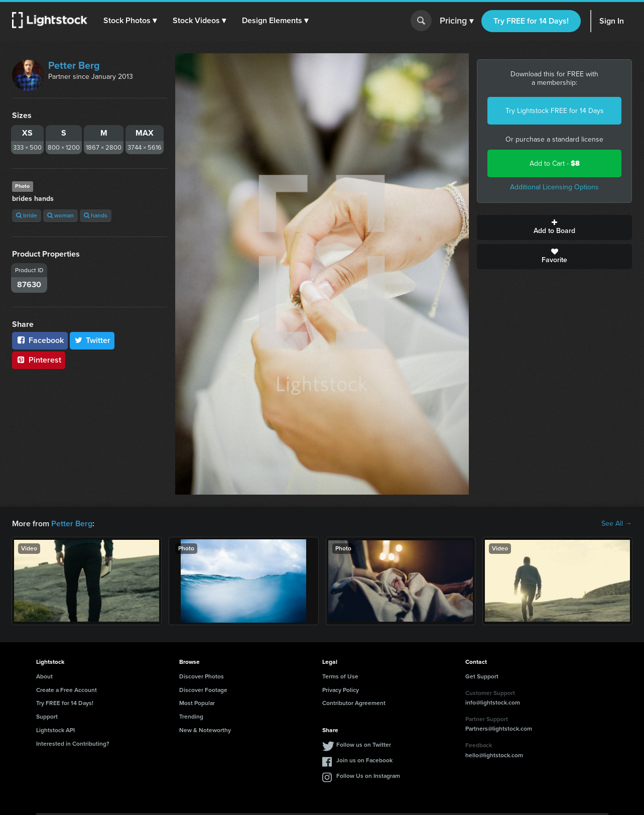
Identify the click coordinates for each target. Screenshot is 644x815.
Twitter (92, 340)
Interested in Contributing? (73, 744)
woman (60, 215)
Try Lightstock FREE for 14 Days (555, 111)
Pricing (457, 21)
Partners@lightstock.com (499, 729)
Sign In (612, 21)
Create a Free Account (67, 690)
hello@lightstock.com (494, 755)
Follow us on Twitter (364, 745)
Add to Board (554, 227)
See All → (617, 524)
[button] (130, 21)
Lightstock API (55, 730)
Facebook (40, 340)
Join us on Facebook (364, 760)
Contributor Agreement (354, 703)
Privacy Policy (341, 690)
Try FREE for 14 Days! (531, 21)
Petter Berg (74, 65)
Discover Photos (202, 676)
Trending (191, 717)
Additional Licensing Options (554, 187)
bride (27, 215)
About (44, 676)
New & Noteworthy (205, 730)
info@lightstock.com (493, 703)
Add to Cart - (555, 163)
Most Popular (197, 703)
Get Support (482, 676)
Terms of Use (340, 676)
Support (47, 717)
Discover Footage (203, 690)
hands (96, 215)
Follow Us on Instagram (368, 776)
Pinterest (39, 360)
